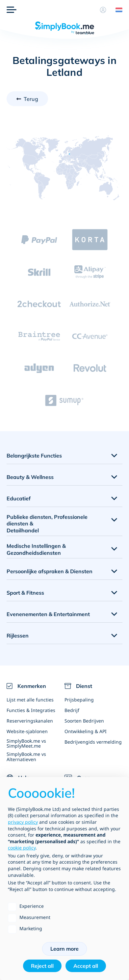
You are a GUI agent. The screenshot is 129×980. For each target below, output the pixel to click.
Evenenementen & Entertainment (48, 614)
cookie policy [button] (22, 848)
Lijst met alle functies (30, 700)
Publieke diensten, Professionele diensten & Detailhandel (47, 524)
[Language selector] (116, 10)
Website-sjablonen (27, 731)
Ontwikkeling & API (86, 731)
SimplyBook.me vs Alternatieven (26, 757)
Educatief (19, 498)
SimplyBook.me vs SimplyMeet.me (26, 743)
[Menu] (12, 10)
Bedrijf (72, 710)
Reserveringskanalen (30, 721)
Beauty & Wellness (30, 477)
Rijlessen (18, 636)
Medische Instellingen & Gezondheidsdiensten (36, 549)
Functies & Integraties (31, 710)
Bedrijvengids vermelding (93, 742)
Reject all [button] (42, 966)
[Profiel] (103, 10)
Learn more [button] (64, 949)
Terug (31, 99)
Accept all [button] (86, 966)
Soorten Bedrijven (84, 721)
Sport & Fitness (25, 593)
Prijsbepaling (79, 700)
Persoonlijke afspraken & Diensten (50, 571)
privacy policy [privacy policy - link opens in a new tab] (23, 822)
